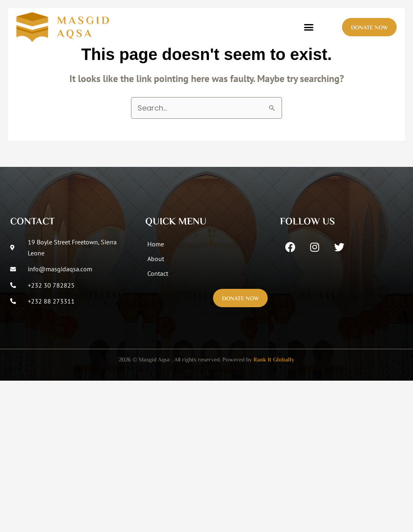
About (156, 259)
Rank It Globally (274, 360)
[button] (309, 27)
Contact (158, 273)
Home (156, 244)
